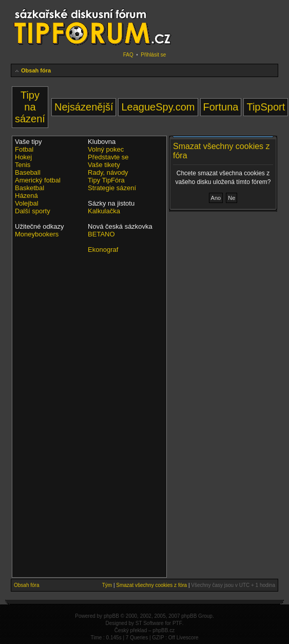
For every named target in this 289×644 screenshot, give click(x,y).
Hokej (23, 157)
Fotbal (24, 149)
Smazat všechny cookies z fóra (151, 585)
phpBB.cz (163, 630)
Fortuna (221, 107)
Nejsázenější (84, 107)
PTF (177, 623)
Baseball (28, 172)
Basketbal (30, 188)
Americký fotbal (38, 180)
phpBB (111, 616)
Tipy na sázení (30, 107)
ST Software (150, 623)
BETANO (101, 234)
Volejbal (27, 203)
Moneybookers (37, 234)
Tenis (23, 165)
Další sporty (33, 211)
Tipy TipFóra (106, 180)
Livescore (188, 638)
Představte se (108, 157)
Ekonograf (103, 250)
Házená (26, 196)
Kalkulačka (104, 211)
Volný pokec (106, 149)
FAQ (128, 55)
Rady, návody (108, 172)
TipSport (266, 107)
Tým (107, 585)
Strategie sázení (112, 188)
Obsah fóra (36, 70)
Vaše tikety (104, 165)
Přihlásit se (153, 55)
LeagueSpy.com (158, 107)
